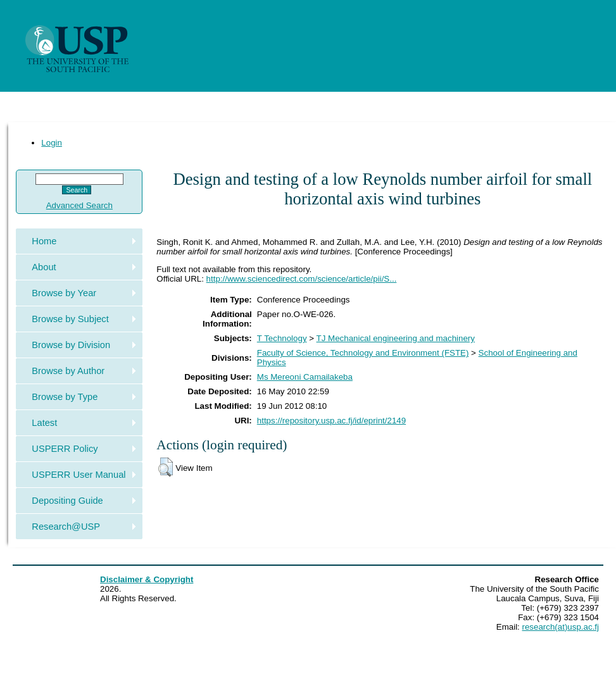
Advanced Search (79, 205)
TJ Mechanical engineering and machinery (396, 338)
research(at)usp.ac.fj (561, 627)
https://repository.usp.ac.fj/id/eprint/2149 (331, 421)
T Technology (282, 338)
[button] (166, 467)
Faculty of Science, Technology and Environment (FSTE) (363, 353)
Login (52, 143)
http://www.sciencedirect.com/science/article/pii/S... (302, 279)
